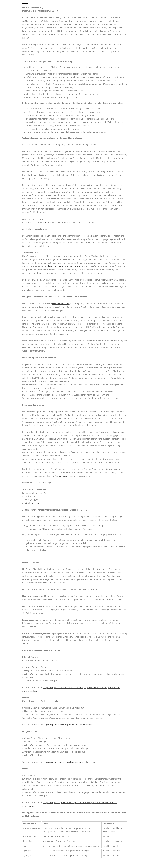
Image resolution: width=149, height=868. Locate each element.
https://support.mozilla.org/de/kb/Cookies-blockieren (68, 725)
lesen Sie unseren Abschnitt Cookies (65, 266)
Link (44, 223)
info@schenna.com (59, 476)
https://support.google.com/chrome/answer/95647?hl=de (69, 762)
